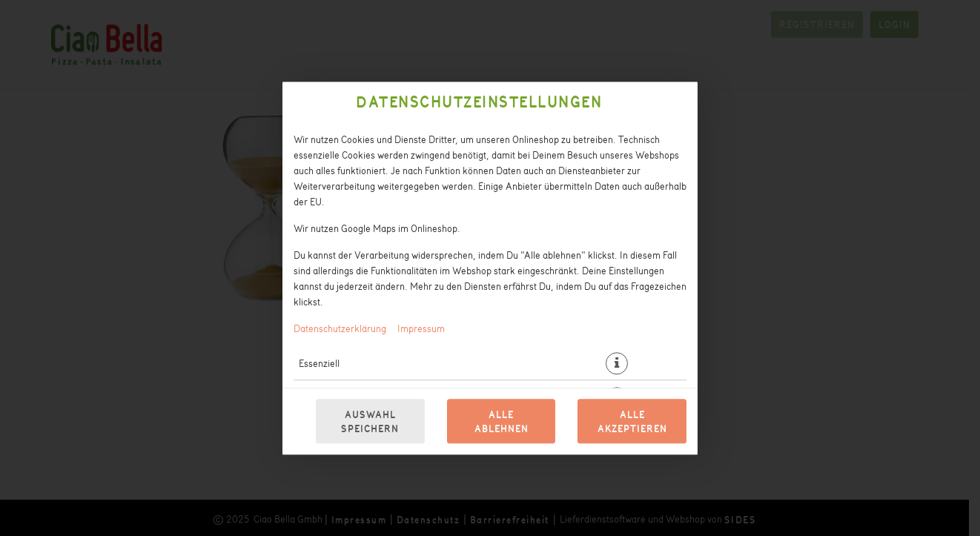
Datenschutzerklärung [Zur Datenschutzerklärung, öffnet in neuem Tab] (340, 328)
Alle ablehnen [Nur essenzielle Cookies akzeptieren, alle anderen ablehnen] (501, 421)
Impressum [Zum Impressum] (421, 328)
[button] (617, 363)
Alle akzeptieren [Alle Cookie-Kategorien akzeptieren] (632, 421)
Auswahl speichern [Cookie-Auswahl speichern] (370, 421)
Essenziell (319, 363)
